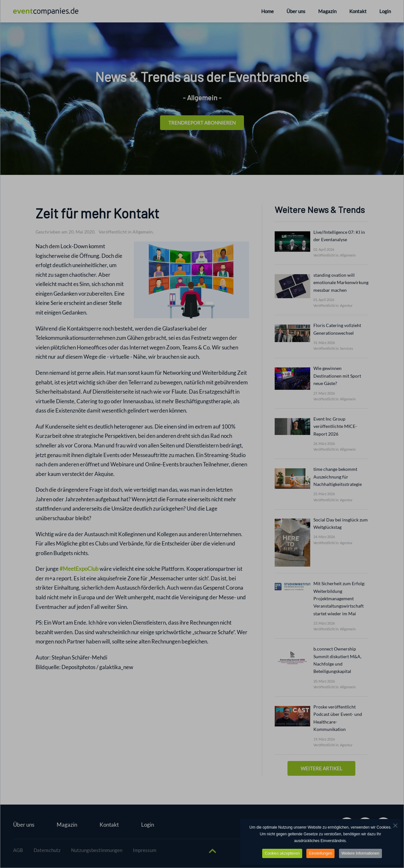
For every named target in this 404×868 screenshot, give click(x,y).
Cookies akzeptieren (282, 853)
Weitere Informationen (360, 853)
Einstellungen (320, 853)
